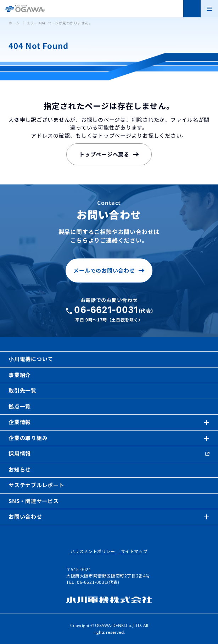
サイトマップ (134, 551)
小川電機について (31, 359)
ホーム (14, 23)
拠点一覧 (20, 406)
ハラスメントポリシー (93, 551)
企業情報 (20, 422)
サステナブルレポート (37, 485)
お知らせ (20, 469)
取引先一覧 (23, 390)
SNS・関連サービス (34, 501)
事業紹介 (20, 375)
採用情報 (20, 453)
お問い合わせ (25, 516)
